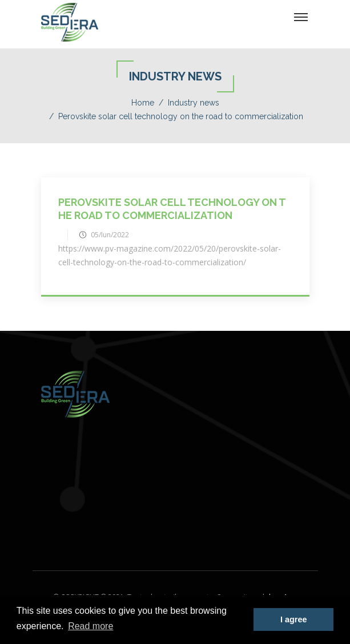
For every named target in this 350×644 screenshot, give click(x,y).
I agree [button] (293, 619)
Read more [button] (90, 626)
